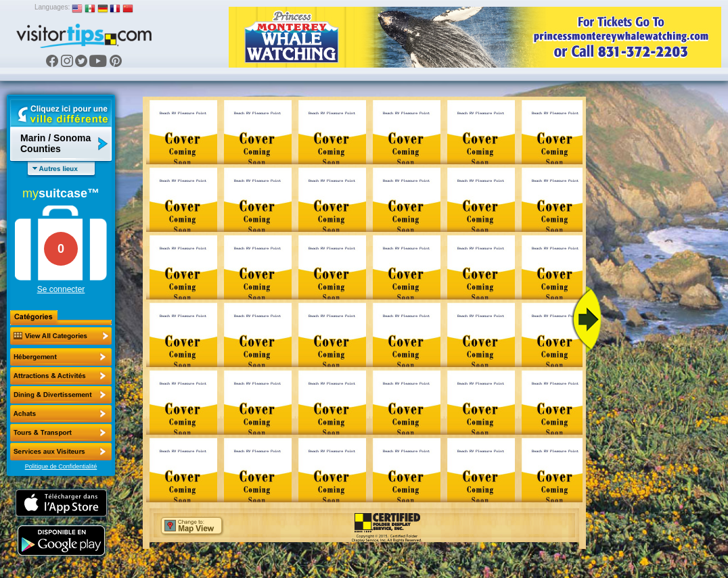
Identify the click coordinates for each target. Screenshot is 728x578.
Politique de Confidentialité (61, 466)
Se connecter (61, 289)
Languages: (52, 7)
